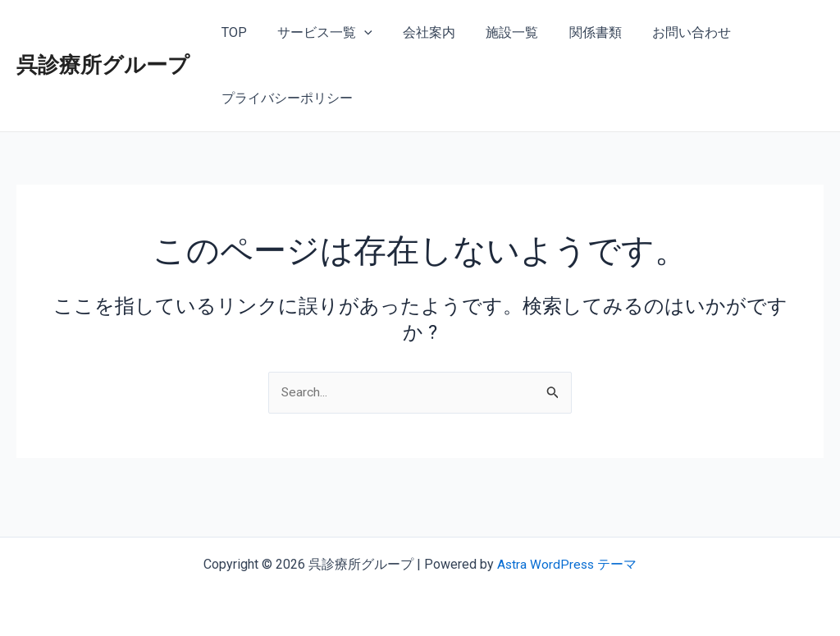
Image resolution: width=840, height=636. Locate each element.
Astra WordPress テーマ (567, 564)
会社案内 (418, 32)
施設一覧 (497, 32)
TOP (232, 32)
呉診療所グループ (103, 65)
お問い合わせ (668, 32)
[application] (358, 33)
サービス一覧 (318, 33)
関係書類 (576, 32)
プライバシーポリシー (285, 98)
